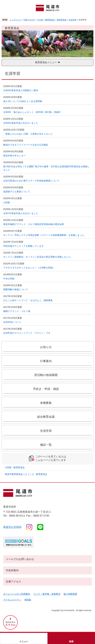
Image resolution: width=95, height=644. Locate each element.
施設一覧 (46, 445)
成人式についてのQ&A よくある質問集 (24, 101)
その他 (40, 20)
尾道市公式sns (12, 527)
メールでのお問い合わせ (20, 559)
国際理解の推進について (16, 289)
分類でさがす (29, 20)
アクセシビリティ (12, 600)
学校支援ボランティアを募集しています (23, 246)
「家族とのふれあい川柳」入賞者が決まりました (28, 134)
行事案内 (46, 361)
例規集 (28, 600)
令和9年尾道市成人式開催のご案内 (21, 90)
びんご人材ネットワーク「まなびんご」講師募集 (28, 300)
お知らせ (46, 347)
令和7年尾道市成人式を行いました (21, 213)
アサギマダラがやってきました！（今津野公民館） (29, 268)
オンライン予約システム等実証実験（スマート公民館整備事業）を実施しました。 (45, 235)
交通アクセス (13, 582)
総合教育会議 (46, 417)
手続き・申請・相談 (46, 389)
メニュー (24, 641)
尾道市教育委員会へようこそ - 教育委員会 (26, 474)
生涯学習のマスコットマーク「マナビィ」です (27, 333)
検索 (71, 641)
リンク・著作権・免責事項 (47, 594)
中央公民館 (9, 279)
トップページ (15, 20)
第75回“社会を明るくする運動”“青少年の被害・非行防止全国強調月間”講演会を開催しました (46, 168)
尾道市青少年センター (14, 156)
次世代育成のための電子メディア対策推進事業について (31, 181)
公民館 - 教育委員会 (15, 467)
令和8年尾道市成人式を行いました (21, 123)
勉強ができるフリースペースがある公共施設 (26, 145)
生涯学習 (73, 20)
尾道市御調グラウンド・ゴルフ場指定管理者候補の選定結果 (34, 224)
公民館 (7, 202)
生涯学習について (12, 322)
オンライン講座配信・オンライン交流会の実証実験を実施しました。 (38, 257)
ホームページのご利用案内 (17, 594)
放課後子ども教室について (17, 192)
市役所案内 (12, 570)
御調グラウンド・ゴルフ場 (17, 311)
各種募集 (46, 403)
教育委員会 (50, 20)
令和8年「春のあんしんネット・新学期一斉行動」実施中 (32, 112)
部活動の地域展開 (46, 375)
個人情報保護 (70, 594)
